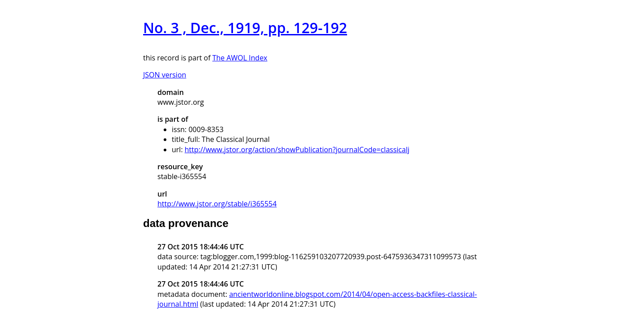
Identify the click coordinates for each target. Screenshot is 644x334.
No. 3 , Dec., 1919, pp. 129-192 (245, 28)
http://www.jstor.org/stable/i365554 (217, 204)
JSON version (165, 75)
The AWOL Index (240, 58)
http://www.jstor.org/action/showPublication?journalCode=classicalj (297, 150)
